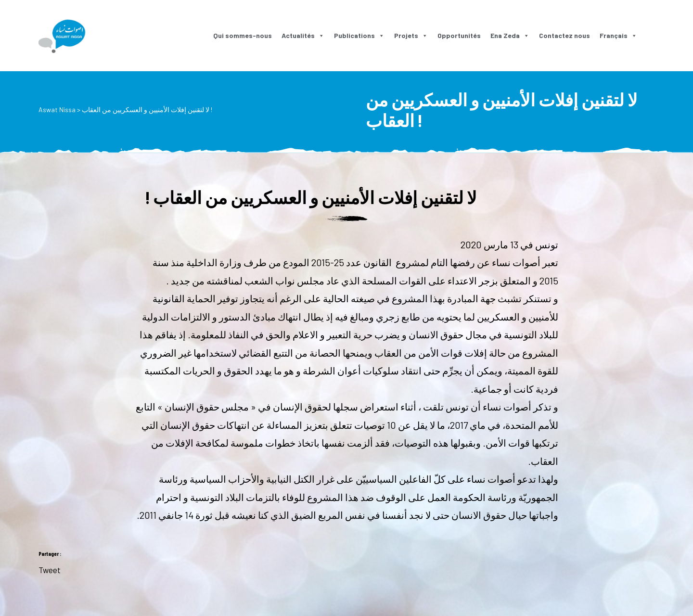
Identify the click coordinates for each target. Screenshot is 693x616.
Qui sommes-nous (243, 35)
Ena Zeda (510, 35)
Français (618, 35)
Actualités (303, 35)
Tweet (50, 568)
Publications (359, 35)
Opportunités (459, 35)
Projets (411, 35)
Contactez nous (565, 35)
